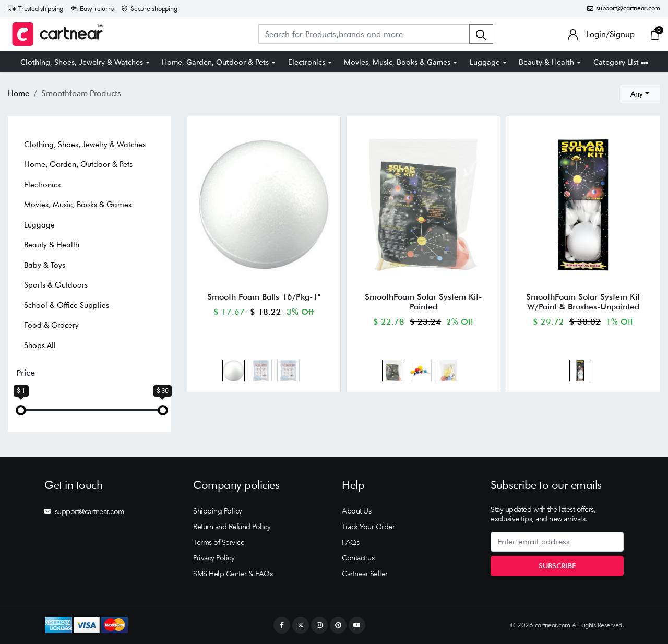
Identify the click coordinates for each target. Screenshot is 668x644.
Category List (621, 62)
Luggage (485, 62)
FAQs (350, 542)
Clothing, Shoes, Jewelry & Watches (82, 62)
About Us (356, 511)
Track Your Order (368, 527)
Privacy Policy (214, 558)
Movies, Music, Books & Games (397, 62)
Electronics (307, 62)
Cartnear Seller (365, 574)
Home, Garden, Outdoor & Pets (215, 62)
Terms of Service (219, 542)
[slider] (21, 410)
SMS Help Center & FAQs (233, 574)
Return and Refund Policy (232, 527)
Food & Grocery (51, 325)
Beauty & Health (546, 62)
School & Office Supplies (67, 305)
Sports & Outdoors (56, 285)
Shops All (40, 345)
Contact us (358, 558)
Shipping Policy (218, 511)
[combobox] (640, 94)
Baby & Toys (45, 265)
